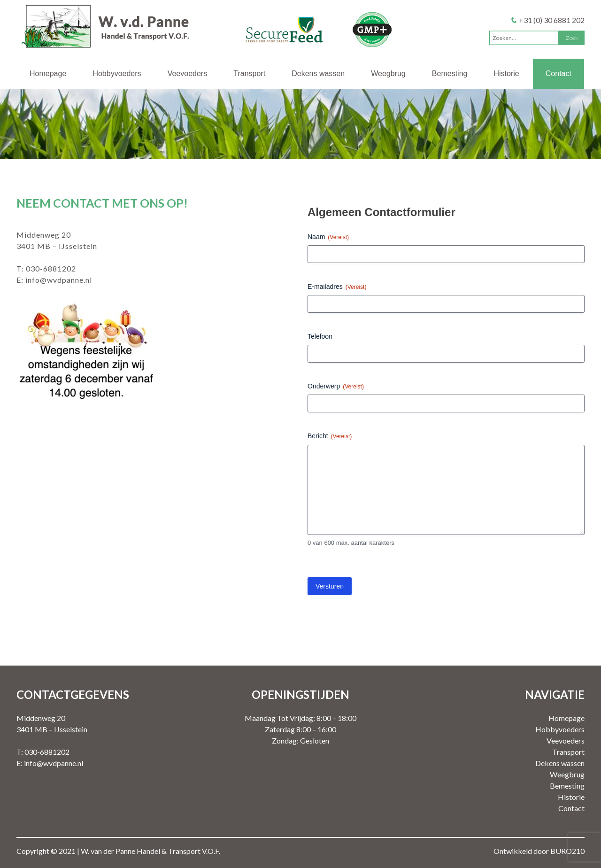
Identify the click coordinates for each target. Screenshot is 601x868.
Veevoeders (188, 74)
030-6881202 (51, 268)
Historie (507, 74)
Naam (328, 237)
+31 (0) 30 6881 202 (552, 19)
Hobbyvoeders (117, 74)
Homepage (48, 74)
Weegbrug (388, 74)
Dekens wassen (318, 74)
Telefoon (320, 336)
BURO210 (567, 851)
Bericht (330, 436)
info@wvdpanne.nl (59, 280)
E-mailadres (337, 287)
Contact (559, 74)
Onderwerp (336, 387)
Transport (249, 74)
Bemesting (450, 74)
